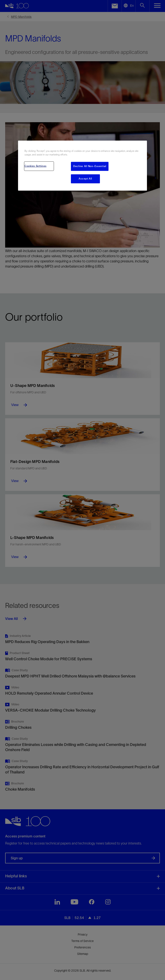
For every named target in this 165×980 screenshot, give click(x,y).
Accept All (85, 178)
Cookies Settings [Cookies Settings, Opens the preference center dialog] (35, 166)
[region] (82, 165)
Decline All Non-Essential (90, 166)
